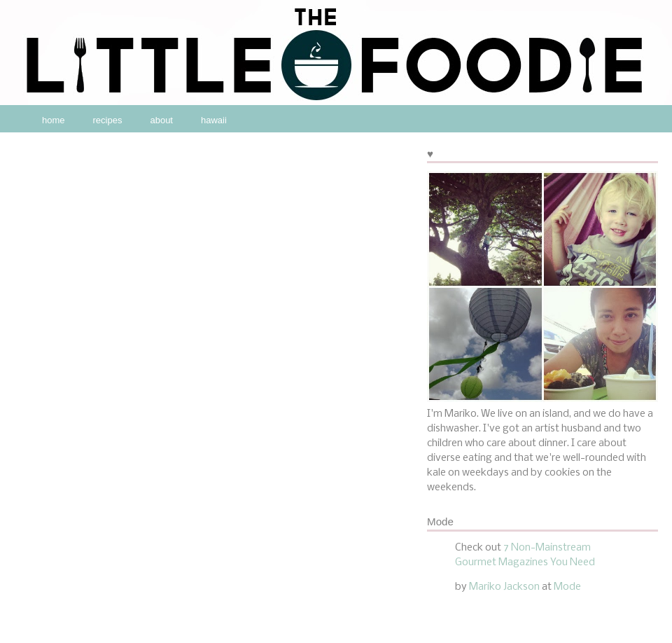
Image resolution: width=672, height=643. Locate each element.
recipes (108, 120)
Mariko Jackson (504, 587)
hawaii (214, 120)
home (54, 120)
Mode (567, 587)
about (161, 120)
